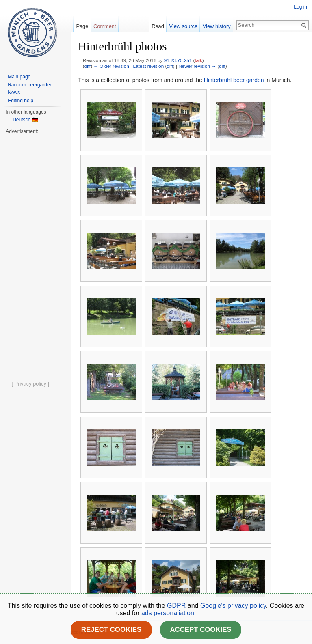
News (14, 93)
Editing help (21, 101)
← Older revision (111, 66)
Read (158, 26)
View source (183, 26)
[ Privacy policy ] (30, 384)
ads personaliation (168, 613)
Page (82, 26)
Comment (105, 26)
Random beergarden (30, 85)
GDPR (177, 606)
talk (198, 60)
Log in (300, 7)
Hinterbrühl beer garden (234, 80)
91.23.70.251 (178, 60)
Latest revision (148, 66)
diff (88, 66)
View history (217, 26)
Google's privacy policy (233, 606)
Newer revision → (197, 66)
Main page (19, 77)
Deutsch (22, 120)
